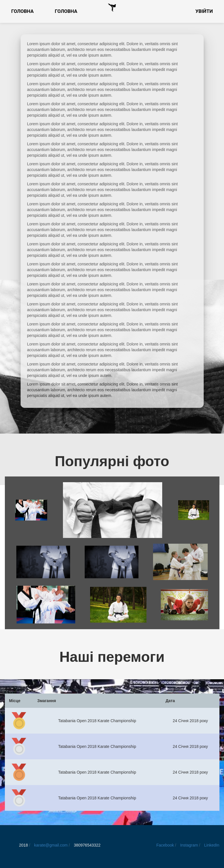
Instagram (189, 845)
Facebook (165, 845)
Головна (22, 11)
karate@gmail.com (51, 845)
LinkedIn (212, 845)
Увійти (204, 11)
